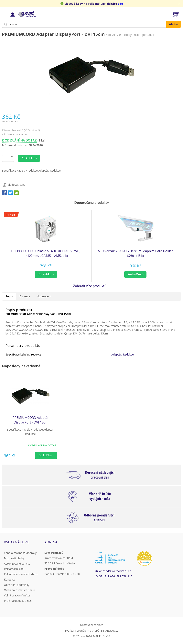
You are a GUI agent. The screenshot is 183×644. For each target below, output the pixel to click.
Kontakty (10, 579)
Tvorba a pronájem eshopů (82, 631)
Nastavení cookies (92, 625)
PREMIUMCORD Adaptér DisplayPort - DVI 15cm (31, 420)
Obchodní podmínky (17, 585)
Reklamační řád (14, 569)
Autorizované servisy (17, 564)
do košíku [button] (45, 274)
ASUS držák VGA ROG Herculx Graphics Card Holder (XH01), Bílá (135, 253)
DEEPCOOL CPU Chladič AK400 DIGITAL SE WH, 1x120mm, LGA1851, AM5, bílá (46, 253)
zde (120, 4)
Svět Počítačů (26, 14)
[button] (46, 274)
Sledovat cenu (17, 185)
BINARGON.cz (109, 631)
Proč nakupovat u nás (18, 601)
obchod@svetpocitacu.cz (115, 571)
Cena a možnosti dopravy (20, 553)
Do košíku (28, 158)
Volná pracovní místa (17, 595)
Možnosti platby (14, 558)
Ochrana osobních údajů (20, 590)
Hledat (174, 24)
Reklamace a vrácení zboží (21, 574)
